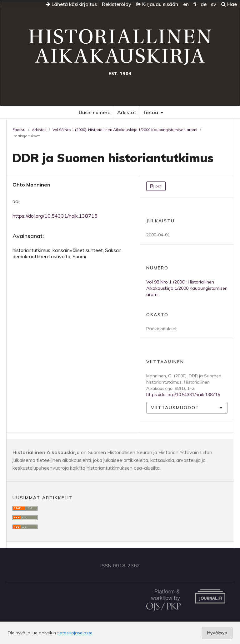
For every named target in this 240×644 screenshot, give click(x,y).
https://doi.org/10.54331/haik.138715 (55, 216)
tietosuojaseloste (75, 633)
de (204, 4)
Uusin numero (95, 112)
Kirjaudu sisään (157, 4)
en (186, 4)
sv (214, 4)
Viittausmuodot (175, 408)
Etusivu (19, 130)
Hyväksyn (217, 633)
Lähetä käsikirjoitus (71, 4)
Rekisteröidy (117, 4)
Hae (229, 4)
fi (195, 4)
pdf (158, 186)
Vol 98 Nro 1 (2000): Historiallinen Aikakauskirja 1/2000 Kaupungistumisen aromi (125, 130)
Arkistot (127, 112)
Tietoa (151, 112)
